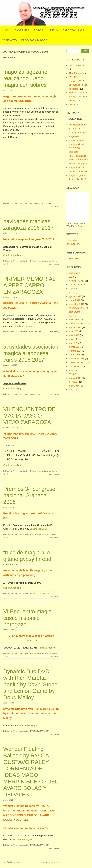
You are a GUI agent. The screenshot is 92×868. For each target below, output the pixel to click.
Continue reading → (13, 255)
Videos (53, 30)
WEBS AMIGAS (75, 258)
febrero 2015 (75, 351)
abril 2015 (74, 343)
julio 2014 (74, 382)
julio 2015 (74, 331)
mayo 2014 (74, 390)
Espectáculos (73, 30)
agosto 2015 (75, 327)
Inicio (6, 30)
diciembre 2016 (76, 304)
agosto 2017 (75, 296)
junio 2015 (74, 335)
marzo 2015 (75, 347)
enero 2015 (74, 355)
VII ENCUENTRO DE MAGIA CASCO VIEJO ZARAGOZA (29, 416)
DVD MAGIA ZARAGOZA (40, 594)
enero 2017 (74, 300)
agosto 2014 (75, 378)
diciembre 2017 (76, 281)
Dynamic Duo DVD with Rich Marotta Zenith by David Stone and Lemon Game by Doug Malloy (30, 684)
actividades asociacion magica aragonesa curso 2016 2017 (31, 353)
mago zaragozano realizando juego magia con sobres (25, 78)
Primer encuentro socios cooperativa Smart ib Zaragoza (78, 160)
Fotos (39, 30)
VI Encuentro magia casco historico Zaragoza (27, 618)
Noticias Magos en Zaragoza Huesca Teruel (78, 97)
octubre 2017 (75, 285)
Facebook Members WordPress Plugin (77, 225)
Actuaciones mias (78, 65)
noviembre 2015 (77, 323)
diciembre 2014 (76, 359)
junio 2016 (74, 320)
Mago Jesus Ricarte (20, 203)
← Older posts (12, 862)
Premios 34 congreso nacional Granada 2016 (29, 495)
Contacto (9, 40)
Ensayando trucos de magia (40, 203)
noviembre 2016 (77, 308)
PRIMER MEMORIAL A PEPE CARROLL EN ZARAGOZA (29, 285)
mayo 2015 (74, 339)
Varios (72, 104)
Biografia (22, 30)
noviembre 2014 (77, 362)
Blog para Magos (34, 40)
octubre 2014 (75, 366)
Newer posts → (50, 862)
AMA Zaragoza (36, 332)
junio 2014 (74, 386)
